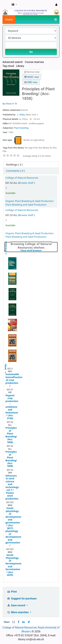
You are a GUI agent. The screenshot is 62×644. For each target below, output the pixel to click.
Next (6, 365)
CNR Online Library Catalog (6, 5)
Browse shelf (26, 183)
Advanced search (13, 62)
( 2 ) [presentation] (14, 165)
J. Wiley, (21, 115)
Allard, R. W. (11, 104)
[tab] (31, 165)
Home (9, 20)
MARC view (32, 77)
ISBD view (31, 82)
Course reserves (34, 62)
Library (20, 66)
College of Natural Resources (22, 178)
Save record (16, 605)
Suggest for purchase (22, 599)
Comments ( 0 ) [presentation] (15, 171)
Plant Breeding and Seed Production (26, 205)
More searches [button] (18, 612)
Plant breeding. (21, 128)
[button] (14, 5)
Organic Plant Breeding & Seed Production (30, 201)
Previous (6, 255)
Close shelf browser (39, 251)
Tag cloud (8, 66)
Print (12, 592)
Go (31, 52)
